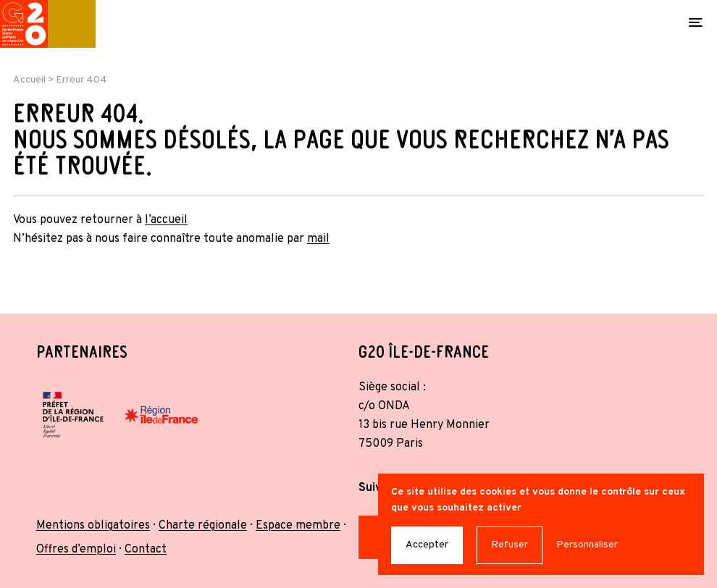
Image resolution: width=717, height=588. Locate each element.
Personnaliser (587, 545)
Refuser (510, 545)
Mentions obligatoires (93, 526)
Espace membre (298, 526)
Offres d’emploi (76, 550)
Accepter (427, 545)
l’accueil (166, 220)
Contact (146, 550)
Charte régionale (203, 526)
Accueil (29, 80)
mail (318, 239)
